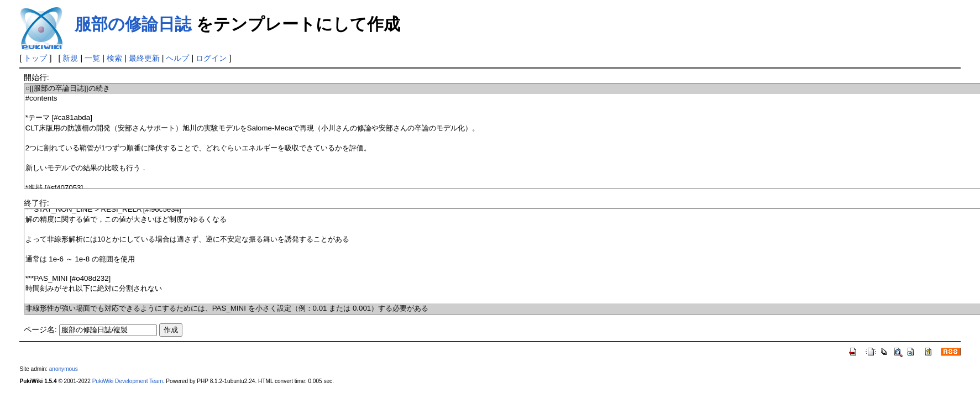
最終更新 (144, 58)
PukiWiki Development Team (128, 381)
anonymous (64, 369)
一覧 (92, 58)
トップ (35, 58)
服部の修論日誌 (133, 24)
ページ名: (40, 329)
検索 (114, 58)
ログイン (211, 58)
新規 (70, 58)
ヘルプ (177, 58)
